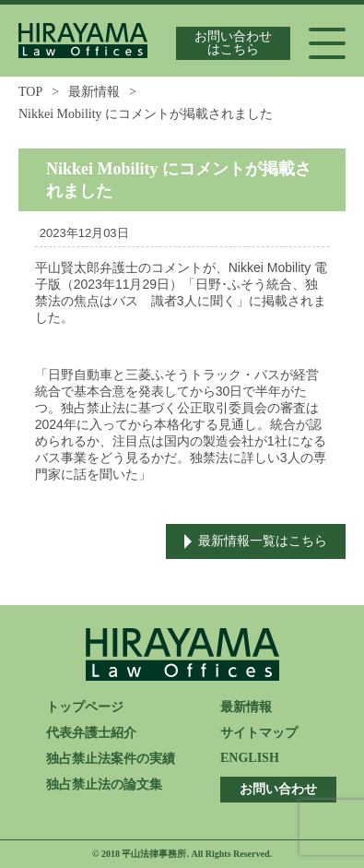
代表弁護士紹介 (91, 733)
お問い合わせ (278, 789)
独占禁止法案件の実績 (111, 759)
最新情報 (94, 92)
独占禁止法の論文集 (104, 785)
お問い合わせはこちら (233, 43)
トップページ (85, 707)
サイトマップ (259, 733)
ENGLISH (250, 758)
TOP (30, 92)
